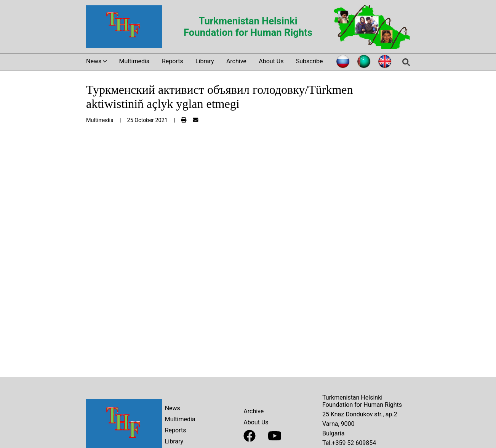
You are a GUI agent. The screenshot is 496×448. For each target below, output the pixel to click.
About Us (271, 61)
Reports (173, 61)
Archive (236, 61)
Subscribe (310, 61)
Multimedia (134, 61)
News (173, 408)
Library (205, 61)
